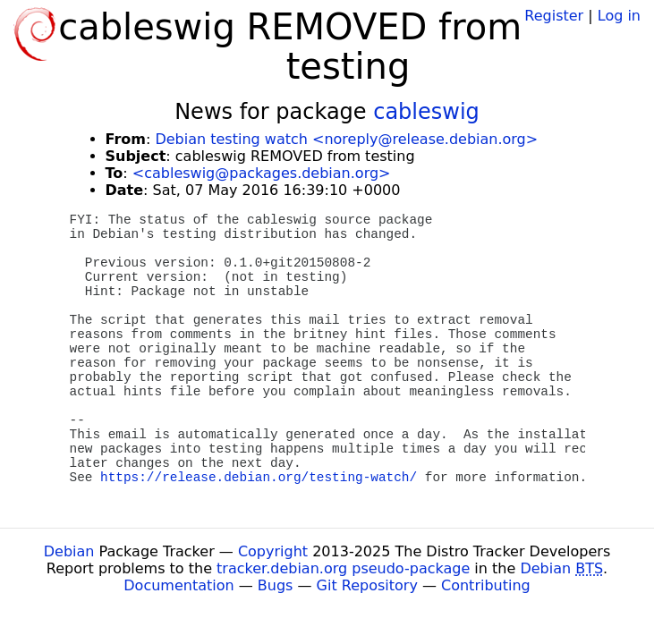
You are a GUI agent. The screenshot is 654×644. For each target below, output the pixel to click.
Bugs (276, 585)
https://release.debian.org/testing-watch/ (259, 478)
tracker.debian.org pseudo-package (343, 568)
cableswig (426, 112)
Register (554, 16)
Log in (619, 16)
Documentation (178, 585)
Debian (69, 551)
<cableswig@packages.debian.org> (262, 173)
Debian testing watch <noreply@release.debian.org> (346, 139)
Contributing (486, 585)
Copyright (273, 551)
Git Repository (367, 585)
